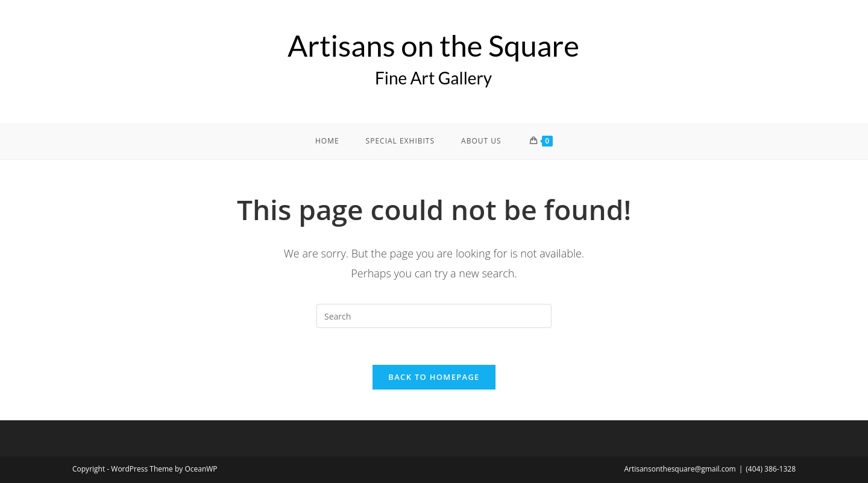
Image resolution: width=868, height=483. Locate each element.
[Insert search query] (434, 316)
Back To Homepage (434, 377)
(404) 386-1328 (771, 469)
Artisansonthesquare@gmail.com (680, 469)
